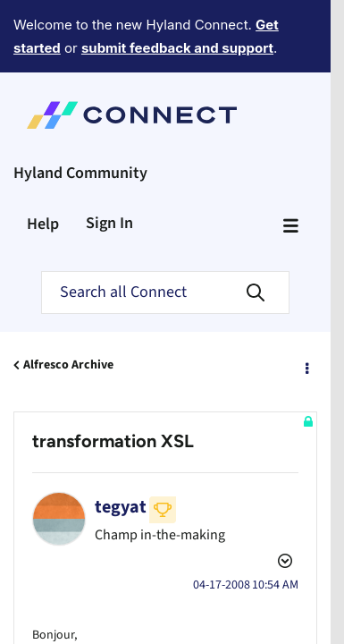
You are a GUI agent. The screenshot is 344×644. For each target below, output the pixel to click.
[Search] (165, 226)
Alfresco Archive (68, 299)
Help (43, 158)
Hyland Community (80, 107)
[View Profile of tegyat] (121, 441)
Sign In (109, 157)
